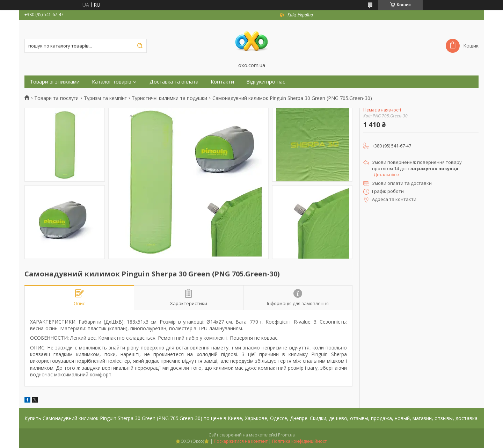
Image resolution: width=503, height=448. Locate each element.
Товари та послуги (56, 98)
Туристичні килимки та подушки (169, 98)
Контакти (222, 82)
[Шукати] (140, 46)
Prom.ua (286, 435)
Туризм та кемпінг (105, 98)
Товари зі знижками (55, 82)
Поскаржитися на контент (241, 441)
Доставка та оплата (174, 82)
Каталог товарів (112, 82)
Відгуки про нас (266, 82)
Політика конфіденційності (300, 441)
